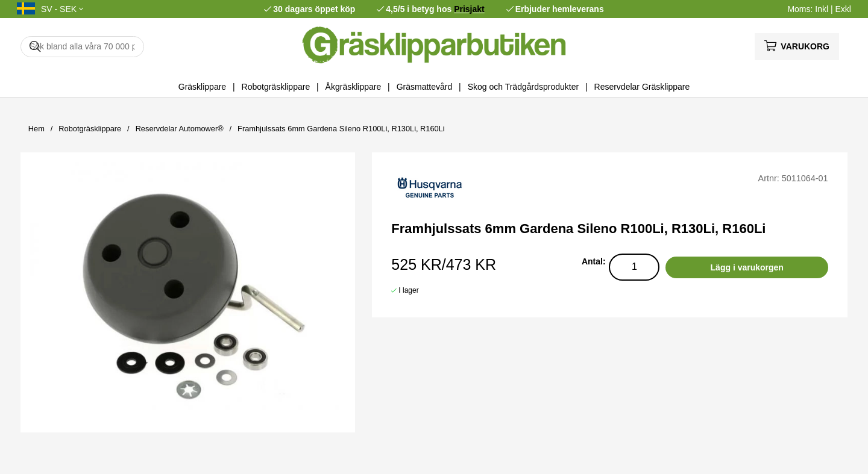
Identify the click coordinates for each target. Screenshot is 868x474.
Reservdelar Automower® (180, 129)
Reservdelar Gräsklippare (642, 87)
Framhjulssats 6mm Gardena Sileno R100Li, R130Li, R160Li (341, 129)
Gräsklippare (202, 87)
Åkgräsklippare (354, 87)
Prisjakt (469, 9)
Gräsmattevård (425, 87)
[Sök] (82, 47)
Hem (36, 129)
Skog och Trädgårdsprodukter (523, 87)
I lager (408, 290)
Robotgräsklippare (276, 87)
